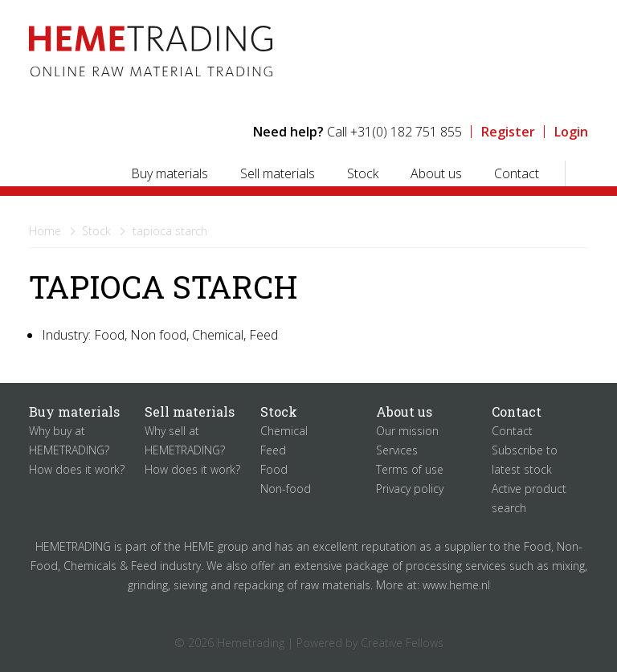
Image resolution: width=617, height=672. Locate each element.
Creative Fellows (402, 643)
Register (508, 132)
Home (45, 231)
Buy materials (170, 173)
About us (436, 173)
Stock (363, 173)
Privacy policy (410, 489)
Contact (517, 173)
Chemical (284, 431)
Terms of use (410, 469)
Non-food (286, 489)
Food (274, 469)
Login (571, 132)
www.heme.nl (456, 585)
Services (397, 450)
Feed (273, 450)
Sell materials (278, 173)
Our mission (407, 431)
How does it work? (77, 469)
